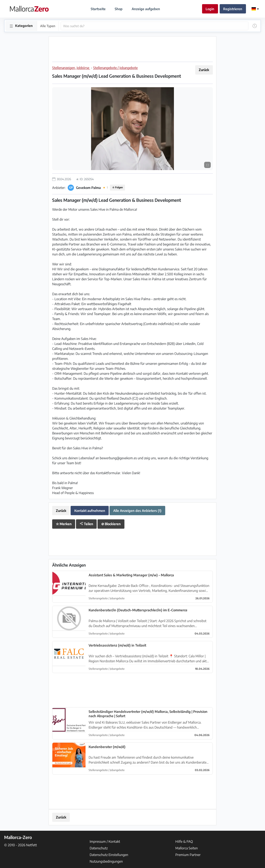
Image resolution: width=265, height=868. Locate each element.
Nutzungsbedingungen (106, 861)
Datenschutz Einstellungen (109, 855)
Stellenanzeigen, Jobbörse (71, 68)
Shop (119, 9)
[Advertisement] (132, 49)
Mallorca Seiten (187, 848)
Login (210, 9)
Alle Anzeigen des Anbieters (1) (137, 511)
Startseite (98, 9)
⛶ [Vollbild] (207, 165)
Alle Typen (48, 26)
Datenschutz (99, 848)
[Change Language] (255, 9)
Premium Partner (188, 855)
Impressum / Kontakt (105, 841)
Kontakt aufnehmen (90, 511)
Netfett (31, 845)
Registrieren (233, 9)
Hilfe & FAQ (184, 841)
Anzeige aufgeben (146, 9)
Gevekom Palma (88, 188)
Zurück (204, 70)
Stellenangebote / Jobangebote (115, 68)
